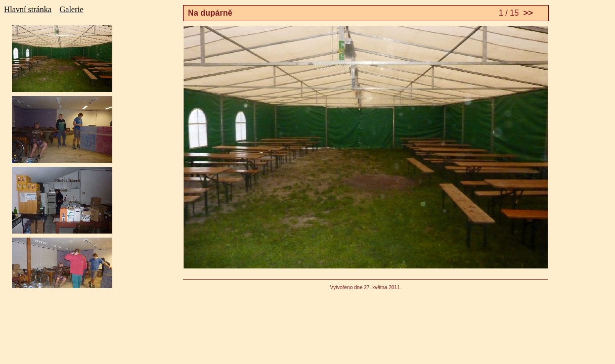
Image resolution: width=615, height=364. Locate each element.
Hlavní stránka (28, 9)
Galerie (72, 9)
